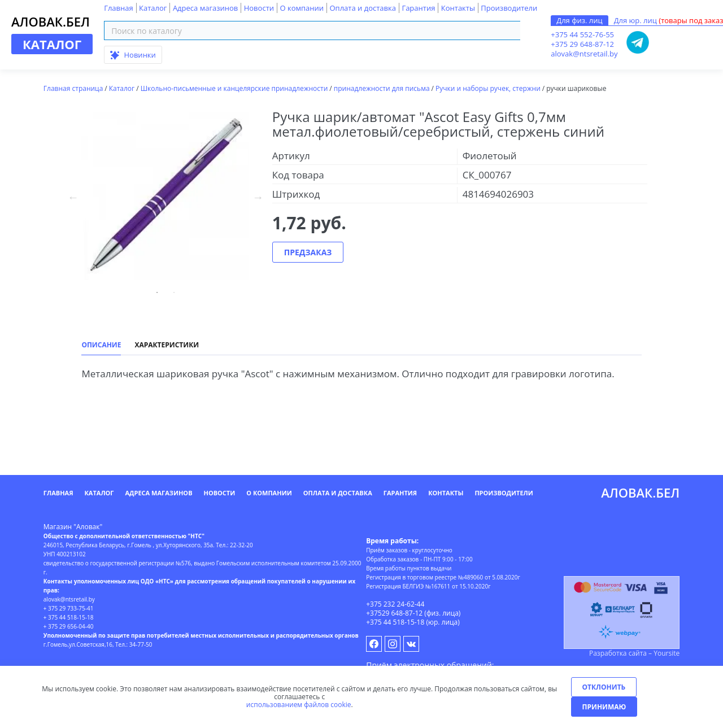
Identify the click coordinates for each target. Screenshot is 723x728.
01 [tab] (157, 293)
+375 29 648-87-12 (582, 44)
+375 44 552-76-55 (582, 34)
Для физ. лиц (579, 20)
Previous (73, 197)
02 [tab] (174, 293)
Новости (259, 8)
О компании (302, 8)
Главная (119, 8)
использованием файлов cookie (299, 705)
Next (258, 197)
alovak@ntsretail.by (584, 54)
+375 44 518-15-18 (395, 622)
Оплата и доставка (362, 8)
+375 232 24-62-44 (395, 604)
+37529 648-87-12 (394, 613)
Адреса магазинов (205, 8)
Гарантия (418, 8)
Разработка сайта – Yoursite (634, 653)
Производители (509, 8)
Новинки (133, 55)
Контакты (458, 8)
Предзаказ (308, 252)
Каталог (153, 8)
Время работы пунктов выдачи (409, 568)
